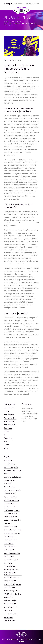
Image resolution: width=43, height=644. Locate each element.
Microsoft (15, 570)
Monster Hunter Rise (11, 578)
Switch (6, 445)
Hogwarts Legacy (10, 527)
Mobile (6, 431)
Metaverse (8, 570)
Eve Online (8, 507)
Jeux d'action (9, 415)
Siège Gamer (8, 607)
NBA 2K (6, 581)
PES (7, 587)
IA (19, 533)
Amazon (7, 461)
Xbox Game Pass (10, 621)
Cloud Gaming (9, 408)
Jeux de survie (10, 425)
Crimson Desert (9, 494)
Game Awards (12, 513)
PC (5, 435)
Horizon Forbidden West (12, 530)
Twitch (15, 614)
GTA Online (8, 523)
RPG (5, 442)
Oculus (18, 584)
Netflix (12, 581)
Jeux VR (7, 556)
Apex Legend (8, 467)
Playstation (8, 438)
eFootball (7, 500)
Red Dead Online (10, 601)
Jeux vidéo (8, 428)
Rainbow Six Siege (15, 594)
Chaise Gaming (9, 487)
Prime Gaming (9, 591)
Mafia (10, 563)
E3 (17, 497)
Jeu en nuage (9, 537)
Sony (16, 607)
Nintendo (7, 584)
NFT (16, 581)
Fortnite (17, 510)
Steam (6, 611)
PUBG (6, 594)
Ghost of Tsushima (10, 517)
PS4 (15, 591)
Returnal (7, 604)
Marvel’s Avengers (10, 566)
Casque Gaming (10, 480)
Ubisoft (6, 617)
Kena (12, 556)
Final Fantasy (9, 510)
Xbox (6, 448)
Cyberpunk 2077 (10, 497)
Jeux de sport (16, 22)
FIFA (13, 507)
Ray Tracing (8, 597)
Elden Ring (15, 500)
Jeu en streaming (10, 540)
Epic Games (8, 504)
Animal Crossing (10, 464)
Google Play (8, 520)
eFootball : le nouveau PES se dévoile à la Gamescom (20, 24)
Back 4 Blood (9, 474)
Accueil (6, 22)
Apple (16, 467)
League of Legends (11, 560)
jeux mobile (8, 553)
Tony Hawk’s (8, 614)
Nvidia (13, 584)
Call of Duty (16, 477)
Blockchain (8, 477)
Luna (6, 563)
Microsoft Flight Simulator (9, 573)
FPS (5, 513)
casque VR (8, 484)
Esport (6, 411)
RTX (15, 604)
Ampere (13, 461)
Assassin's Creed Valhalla (13, 470)
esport (15, 504)
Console (18, 490)
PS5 (19, 591)
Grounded (17, 520)
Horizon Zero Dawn (11, 533)
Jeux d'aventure (10, 418)
